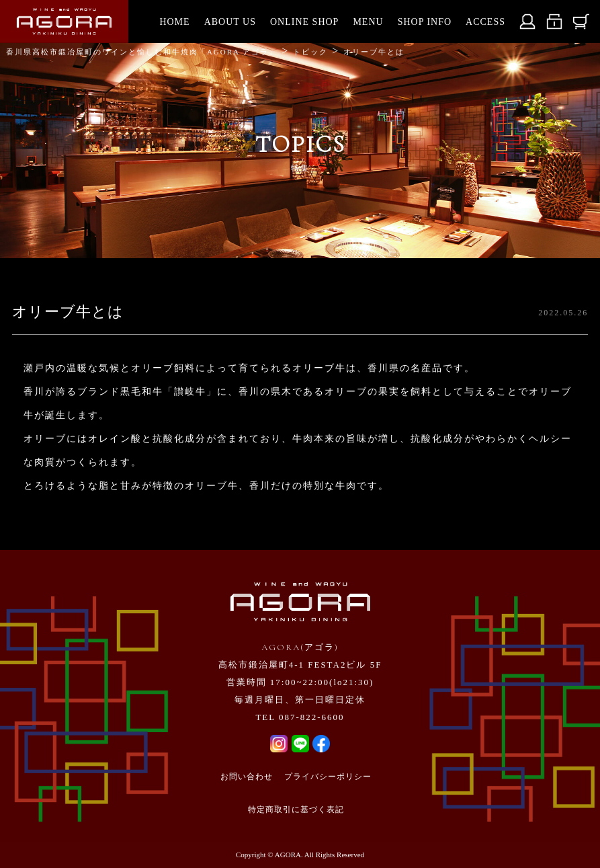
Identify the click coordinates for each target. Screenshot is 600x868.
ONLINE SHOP (304, 22)
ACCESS (485, 22)
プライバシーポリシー (328, 777)
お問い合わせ (247, 777)
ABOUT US (230, 22)
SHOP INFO (425, 22)
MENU (368, 22)
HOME (174, 22)
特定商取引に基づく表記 (296, 810)
